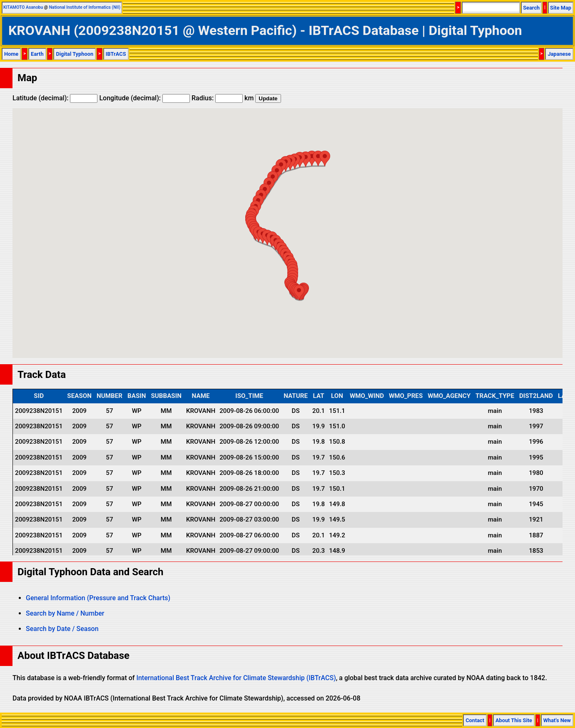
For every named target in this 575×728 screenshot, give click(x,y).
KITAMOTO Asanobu (23, 7)
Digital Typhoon (75, 54)
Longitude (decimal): (144, 98)
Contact (475, 720)
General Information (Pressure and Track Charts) (98, 598)
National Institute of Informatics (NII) (85, 7)
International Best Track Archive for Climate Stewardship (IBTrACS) (236, 678)
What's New (557, 720)
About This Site (514, 720)
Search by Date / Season (62, 629)
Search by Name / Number (65, 613)
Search (531, 8)
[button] (299, 292)
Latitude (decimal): (55, 98)
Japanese (559, 54)
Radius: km (223, 98)
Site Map (561, 8)
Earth (37, 54)
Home (11, 54)
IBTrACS (116, 54)
